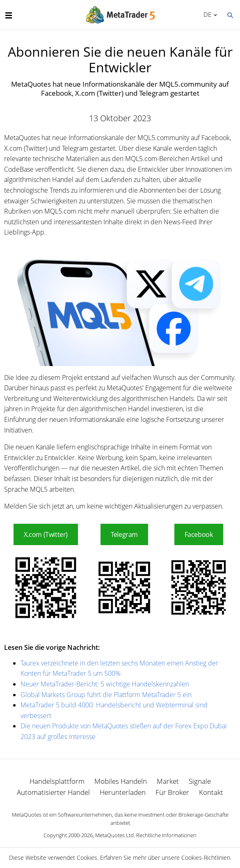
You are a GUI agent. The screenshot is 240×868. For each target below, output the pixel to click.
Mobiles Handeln (121, 781)
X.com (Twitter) (46, 534)
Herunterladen (123, 792)
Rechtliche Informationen (166, 835)
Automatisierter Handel (53, 792)
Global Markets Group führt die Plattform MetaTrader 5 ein (106, 695)
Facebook (199, 534)
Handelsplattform (57, 781)
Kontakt (211, 792)
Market (168, 781)
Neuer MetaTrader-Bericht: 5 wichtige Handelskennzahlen (105, 684)
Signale (200, 781)
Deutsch (206, 14)
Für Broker (172, 792)
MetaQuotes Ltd (114, 835)
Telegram (124, 534)
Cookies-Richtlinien (206, 858)
